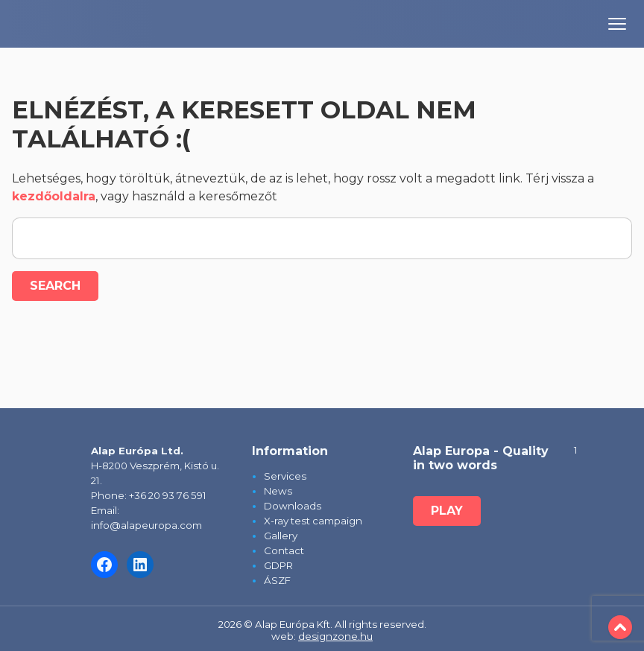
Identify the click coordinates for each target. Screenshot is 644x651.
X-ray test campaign (313, 521)
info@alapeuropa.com (146, 525)
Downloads (293, 506)
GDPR (278, 565)
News (278, 491)
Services (285, 476)
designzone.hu (335, 636)
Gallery (281, 536)
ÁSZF (277, 580)
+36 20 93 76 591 (168, 495)
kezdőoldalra (54, 196)
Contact (284, 550)
